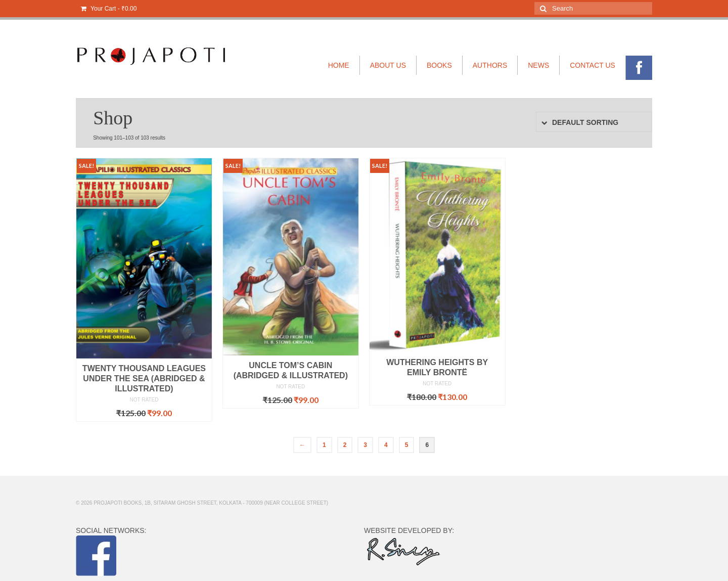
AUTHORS (490, 65)
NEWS (538, 65)
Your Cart (109, 9)
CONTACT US (593, 65)
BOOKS (439, 65)
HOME (339, 65)
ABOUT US (388, 65)
